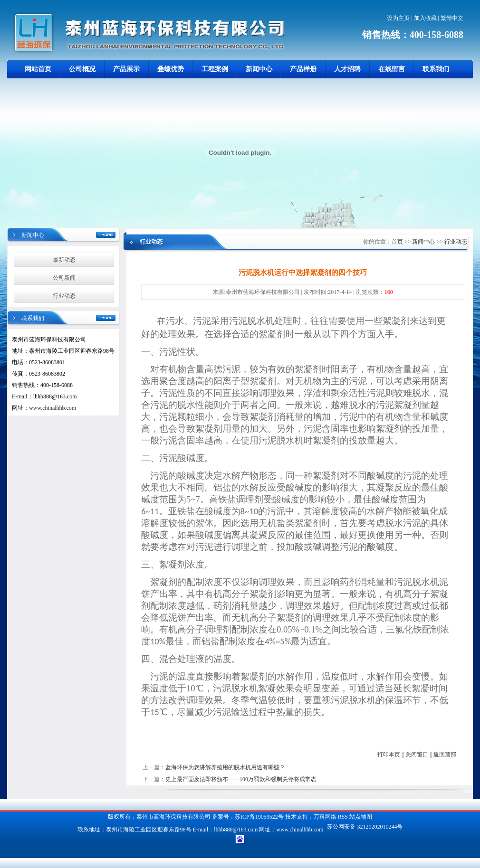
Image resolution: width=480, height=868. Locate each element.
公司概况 (82, 69)
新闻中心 (259, 69)
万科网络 (326, 817)
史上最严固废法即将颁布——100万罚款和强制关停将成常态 (241, 779)
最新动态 (64, 260)
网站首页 (38, 69)
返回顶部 (445, 755)
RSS (343, 817)
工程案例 (215, 69)
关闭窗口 (417, 755)
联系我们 (436, 69)
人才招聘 (347, 69)
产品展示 (126, 69)
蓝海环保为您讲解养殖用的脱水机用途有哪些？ (225, 767)
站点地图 (361, 817)
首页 (397, 242)
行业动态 (64, 296)
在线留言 (392, 69)
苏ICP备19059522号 (259, 817)
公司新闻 (64, 278)
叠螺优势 (171, 69)
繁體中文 (452, 18)
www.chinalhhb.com (53, 408)
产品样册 (303, 69)
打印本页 (389, 755)
